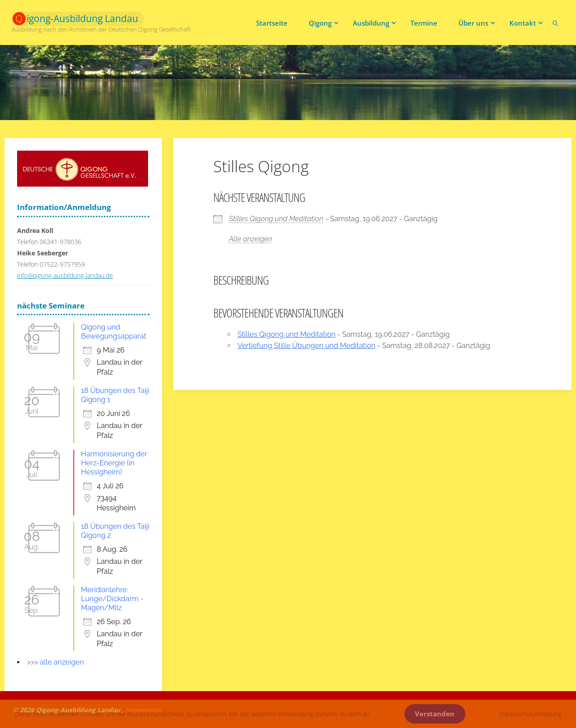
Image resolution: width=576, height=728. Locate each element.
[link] (556, 22)
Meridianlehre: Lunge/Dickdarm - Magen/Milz (112, 599)
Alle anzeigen (251, 239)
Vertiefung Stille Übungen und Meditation (306, 346)
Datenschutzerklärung (530, 714)
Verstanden (435, 714)
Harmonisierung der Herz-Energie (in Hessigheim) (114, 463)
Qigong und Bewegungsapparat (114, 332)
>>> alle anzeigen (56, 662)
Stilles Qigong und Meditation (276, 219)
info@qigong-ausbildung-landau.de (65, 275)
